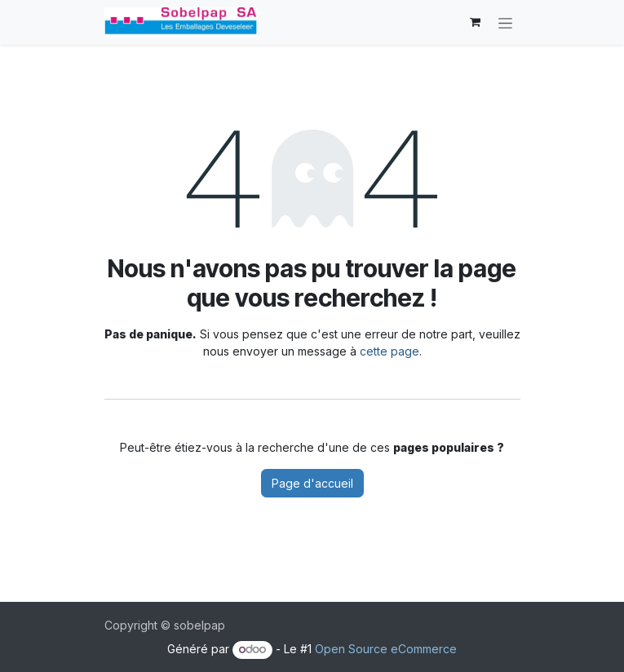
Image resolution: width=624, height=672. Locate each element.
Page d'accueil (312, 483)
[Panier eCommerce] (476, 22)
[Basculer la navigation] (505, 22)
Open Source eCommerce (386, 649)
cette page (389, 351)
